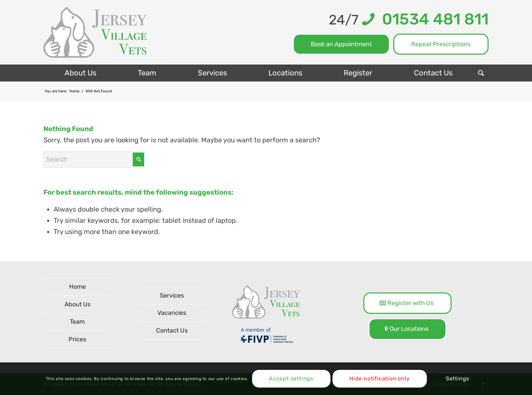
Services (172, 295)
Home (78, 287)
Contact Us (172, 330)
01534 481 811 (432, 19)
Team (77, 322)
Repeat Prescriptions (441, 44)
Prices (77, 339)
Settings (458, 379)
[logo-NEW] (95, 32)
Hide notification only (380, 379)
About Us (78, 304)
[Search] (481, 73)
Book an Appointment (341, 44)
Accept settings (291, 379)
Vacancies (172, 313)
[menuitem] (80, 73)
